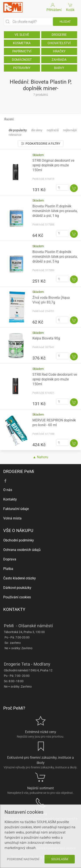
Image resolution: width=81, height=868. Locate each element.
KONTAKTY (14, 609)
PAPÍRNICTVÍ (22, 51)
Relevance (15, 135)
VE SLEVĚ (22, 35)
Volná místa (12, 518)
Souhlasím (60, 859)
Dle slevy (37, 130)
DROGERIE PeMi (19, 471)
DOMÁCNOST (22, 60)
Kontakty (10, 499)
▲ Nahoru (41, 457)
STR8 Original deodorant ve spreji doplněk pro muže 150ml (53, 165)
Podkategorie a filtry (41, 144)
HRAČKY (59, 51)
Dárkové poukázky (17, 588)
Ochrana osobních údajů (22, 550)
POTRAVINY (22, 68)
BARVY (59, 68)
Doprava (10, 559)
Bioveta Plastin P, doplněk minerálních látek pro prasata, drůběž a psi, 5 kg (55, 257)
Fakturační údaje (16, 509)
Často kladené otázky (20, 578)
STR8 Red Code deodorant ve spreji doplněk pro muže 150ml (55, 379)
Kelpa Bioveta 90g (46, 338)
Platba (8, 569)
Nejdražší (53, 130)
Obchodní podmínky (19, 540)
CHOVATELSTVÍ (59, 43)
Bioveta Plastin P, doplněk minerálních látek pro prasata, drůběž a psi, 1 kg (55, 211)
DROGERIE (59, 35)
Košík (70, 7)
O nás (8, 490)
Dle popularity (18, 130)
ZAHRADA (59, 60)
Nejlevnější (70, 130)
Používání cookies (17, 597)
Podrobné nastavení (23, 859)
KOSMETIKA (22, 43)
